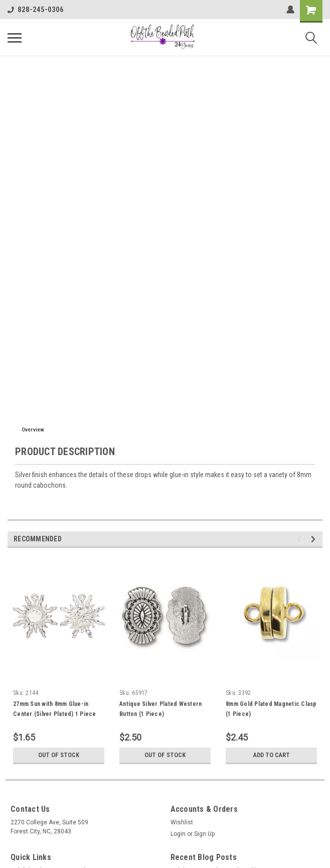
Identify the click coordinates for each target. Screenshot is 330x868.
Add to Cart (272, 755)
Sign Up (204, 834)
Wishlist (182, 822)
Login (178, 834)
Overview (33, 430)
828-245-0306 (36, 10)
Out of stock (59, 755)
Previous (301, 539)
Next (315, 539)
